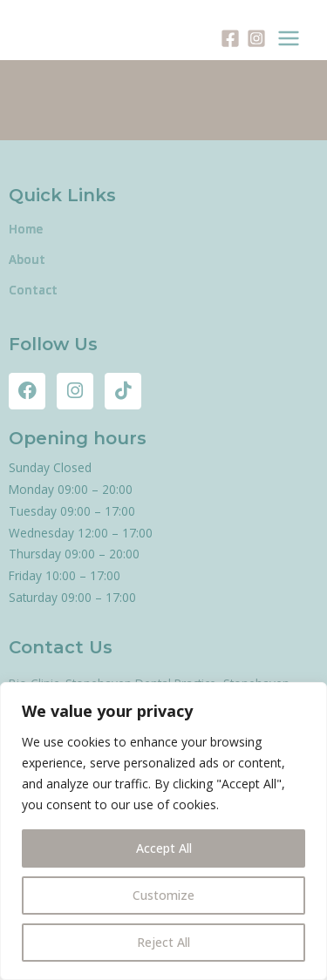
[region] (163, 831)
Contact (33, 290)
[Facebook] (230, 38)
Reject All (163, 942)
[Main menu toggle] (289, 39)
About (27, 259)
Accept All (164, 848)
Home (26, 229)
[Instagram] (256, 38)
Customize (163, 895)
